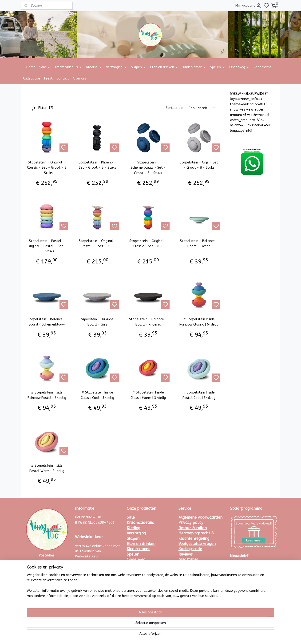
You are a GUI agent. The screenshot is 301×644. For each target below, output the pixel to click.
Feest (48, 78)
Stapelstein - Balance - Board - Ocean (199, 243)
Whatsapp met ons (47, 582)
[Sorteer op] (202, 108)
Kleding (94, 67)
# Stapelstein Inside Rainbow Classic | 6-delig (199, 322)
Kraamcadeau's (69, 67)
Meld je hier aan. (243, 561)
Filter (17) (42, 108)
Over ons (80, 78)
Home (31, 67)
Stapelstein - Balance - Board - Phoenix (148, 322)
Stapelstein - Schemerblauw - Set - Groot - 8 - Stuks (148, 168)
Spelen (218, 67)
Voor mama (263, 67)
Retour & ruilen (193, 528)
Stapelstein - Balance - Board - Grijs (97, 322)
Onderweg (240, 67)
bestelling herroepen (175, 635)
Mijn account (248, 6)
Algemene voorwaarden (200, 517)
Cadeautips (32, 78)
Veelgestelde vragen (197, 544)
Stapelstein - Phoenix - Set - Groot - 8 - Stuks (97, 165)
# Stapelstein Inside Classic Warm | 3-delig (148, 395)
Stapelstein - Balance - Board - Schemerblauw (47, 322)
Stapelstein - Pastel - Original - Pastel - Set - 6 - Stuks (47, 246)
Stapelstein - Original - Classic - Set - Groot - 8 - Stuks (47, 168)
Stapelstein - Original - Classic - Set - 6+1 (148, 243)
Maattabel (188, 559)
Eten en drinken (164, 67)
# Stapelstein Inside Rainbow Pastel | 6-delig (47, 395)
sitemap (149, 635)
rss (158, 635)
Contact (63, 78)
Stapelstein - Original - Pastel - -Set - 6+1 (97, 243)
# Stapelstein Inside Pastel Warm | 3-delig (47, 468)
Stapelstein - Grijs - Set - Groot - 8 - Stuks (199, 165)
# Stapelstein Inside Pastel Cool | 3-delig (199, 395)
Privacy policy (191, 523)
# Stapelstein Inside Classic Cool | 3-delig (97, 395)
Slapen (139, 67)
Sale (45, 67)
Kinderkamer (194, 67)
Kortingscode (190, 549)
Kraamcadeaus (140, 523)
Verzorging (117, 67)
